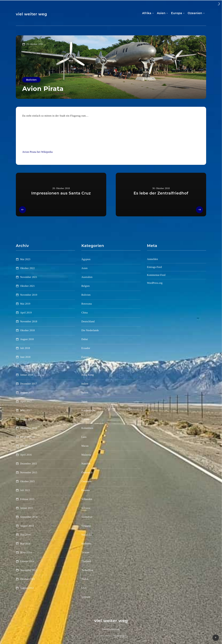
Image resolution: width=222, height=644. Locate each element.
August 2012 (27, 588)
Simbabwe (87, 517)
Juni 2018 (25, 357)
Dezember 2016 (29, 428)
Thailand (86, 561)
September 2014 (29, 517)
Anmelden (152, 259)
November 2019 (29, 295)
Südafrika (87, 535)
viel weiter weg (31, 14)
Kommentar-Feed (156, 275)
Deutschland (88, 321)
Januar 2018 (27, 375)
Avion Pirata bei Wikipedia (37, 152)
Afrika (147, 13)
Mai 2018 (25, 366)
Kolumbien (87, 428)
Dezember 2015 (29, 464)
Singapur (86, 526)
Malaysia (86, 455)
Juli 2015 (25, 490)
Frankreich (87, 366)
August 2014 (27, 526)
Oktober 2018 (27, 330)
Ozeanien (195, 13)
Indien (85, 384)
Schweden (87, 499)
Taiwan (85, 552)
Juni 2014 (25, 535)
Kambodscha (88, 410)
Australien (87, 277)
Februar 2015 (27, 499)
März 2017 (26, 410)
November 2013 (29, 570)
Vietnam (86, 597)
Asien (161, 13)
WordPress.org (155, 283)
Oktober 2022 (27, 268)
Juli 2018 (25, 348)
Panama (85, 490)
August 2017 (27, 393)
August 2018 (27, 339)
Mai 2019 (25, 304)
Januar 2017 (27, 419)
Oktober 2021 (27, 286)
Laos (84, 437)
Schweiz (86, 508)
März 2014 (26, 552)
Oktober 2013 (27, 579)
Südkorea (86, 544)
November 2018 (29, 321)
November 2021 (29, 277)
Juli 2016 (25, 446)
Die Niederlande (90, 330)
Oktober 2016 (27, 437)
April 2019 (26, 313)
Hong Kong (88, 375)
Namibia (86, 464)
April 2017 (26, 401)
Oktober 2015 (27, 481)
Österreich (87, 472)
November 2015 (29, 472)
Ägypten (86, 259)
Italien (85, 393)
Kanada (85, 419)
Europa (177, 13)
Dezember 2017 (29, 384)
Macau (85, 446)
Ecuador (86, 348)
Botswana (87, 304)
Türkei (85, 579)
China (85, 313)
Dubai (85, 339)
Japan (84, 401)
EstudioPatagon (120, 636)
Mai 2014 (25, 544)
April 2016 (26, 455)
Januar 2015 (27, 508)
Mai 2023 (25, 259)
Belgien (85, 286)
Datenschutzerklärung (111, 629)
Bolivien (31, 80)
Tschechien (87, 570)
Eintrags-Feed (154, 267)
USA (84, 588)
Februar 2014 (27, 561)
